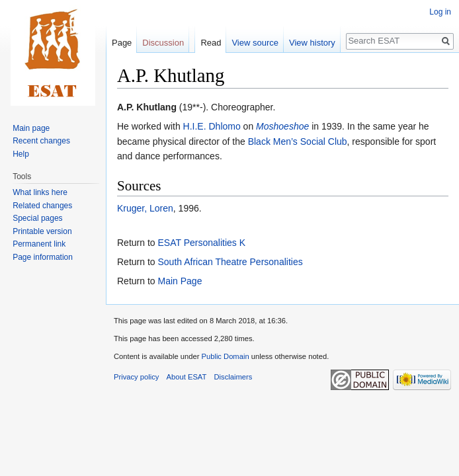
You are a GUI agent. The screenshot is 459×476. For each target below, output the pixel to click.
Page (122, 43)
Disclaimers (233, 377)
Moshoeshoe (282, 126)
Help (21, 154)
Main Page (180, 281)
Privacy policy (136, 377)
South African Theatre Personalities (230, 262)
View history (312, 43)
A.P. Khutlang (147, 107)
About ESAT (187, 377)
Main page (31, 128)
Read (211, 43)
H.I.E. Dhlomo (212, 126)
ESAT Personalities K (201, 243)
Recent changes (41, 141)
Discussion (163, 43)
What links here (40, 192)
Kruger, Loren (145, 208)
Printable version (42, 231)
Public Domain (225, 356)
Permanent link (39, 244)
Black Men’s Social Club (298, 141)
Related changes (42, 206)
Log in (440, 12)
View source (255, 43)
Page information (43, 257)
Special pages (37, 218)
